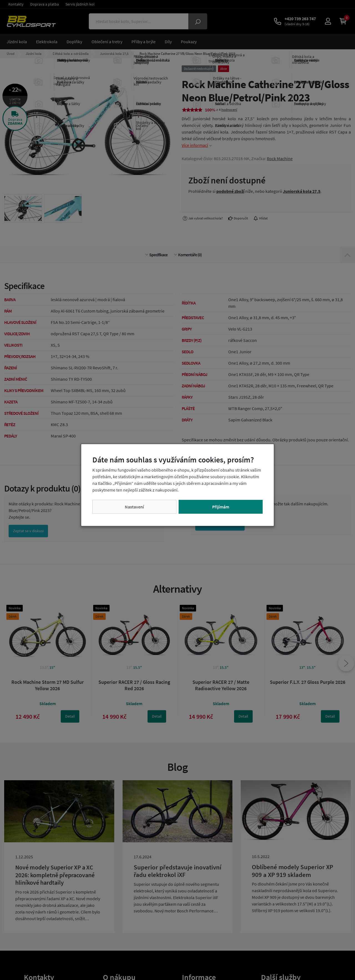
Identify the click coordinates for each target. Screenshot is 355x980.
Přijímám (221, 507)
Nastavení (134, 507)
